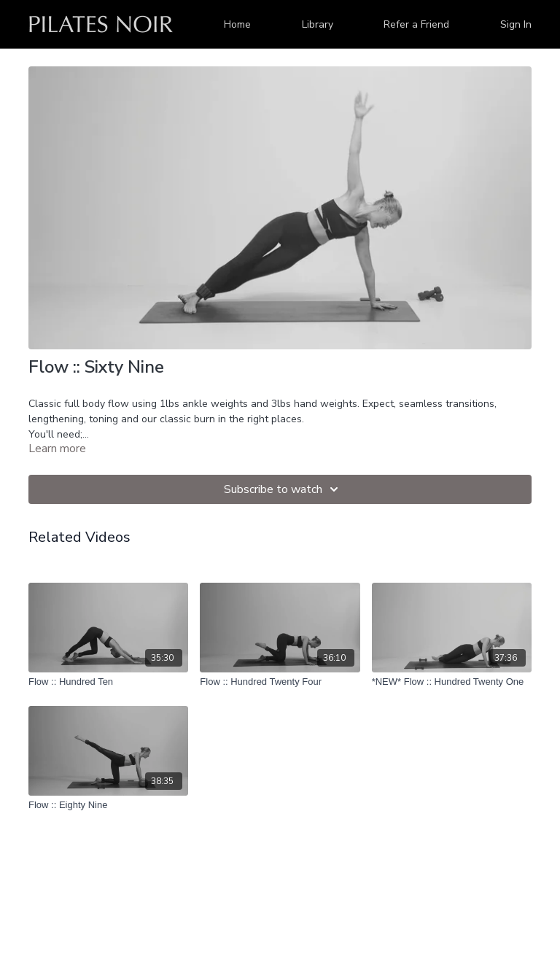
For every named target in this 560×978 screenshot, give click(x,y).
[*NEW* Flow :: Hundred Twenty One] (452, 682)
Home (237, 24)
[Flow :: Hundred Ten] (108, 682)
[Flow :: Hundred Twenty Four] (280, 682)
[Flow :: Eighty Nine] (108, 805)
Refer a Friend (416, 24)
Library (318, 24)
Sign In (516, 24)
